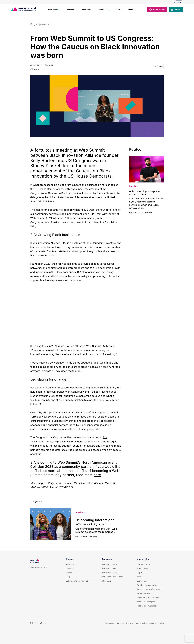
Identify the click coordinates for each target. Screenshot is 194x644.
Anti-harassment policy (147, 585)
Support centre (144, 564)
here (97, 475)
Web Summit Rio (109, 568)
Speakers (43, 24)
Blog (33, 24)
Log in (140, 573)
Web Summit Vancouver (112, 577)
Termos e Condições (146, 602)
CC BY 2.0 (66, 487)
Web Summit (51, 487)
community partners (47, 214)
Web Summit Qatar (110, 573)
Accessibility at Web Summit (150, 589)
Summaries (142, 581)
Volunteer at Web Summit (148, 597)
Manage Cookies (156, 623)
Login (179, 2)
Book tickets (142, 568)
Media (140, 577)
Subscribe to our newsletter (78, 581)
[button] (157, 10)
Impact (69, 573)
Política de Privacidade (147, 606)
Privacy (130, 623)
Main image (37, 483)
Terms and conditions (115, 623)
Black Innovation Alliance (45, 243)
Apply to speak (144, 593)
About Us (70, 564)
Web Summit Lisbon (110, 564)
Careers (69, 568)
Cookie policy (141, 623)
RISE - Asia (106, 581)
